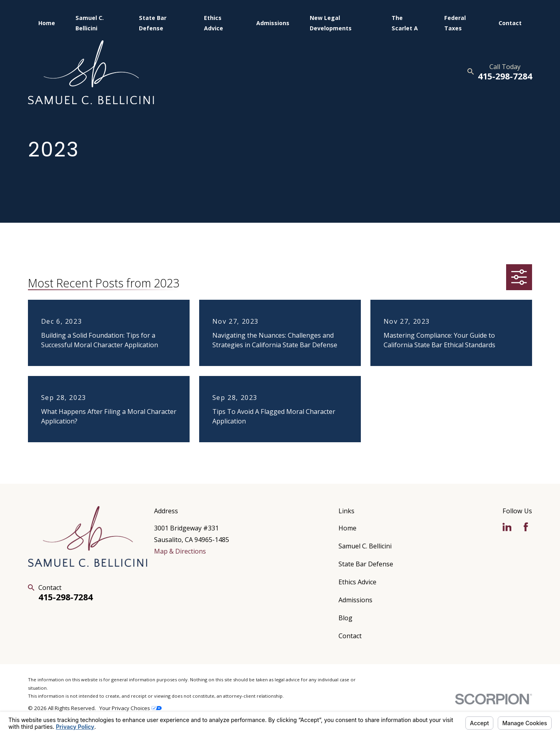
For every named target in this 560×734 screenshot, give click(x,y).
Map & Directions (180, 551)
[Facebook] (526, 527)
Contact (350, 636)
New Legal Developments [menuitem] (331, 23)
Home (347, 528)
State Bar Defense (366, 564)
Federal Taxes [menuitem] (455, 23)
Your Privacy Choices (131, 708)
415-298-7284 (505, 76)
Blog (345, 618)
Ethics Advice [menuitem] (214, 23)
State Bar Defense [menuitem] (153, 23)
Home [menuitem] (47, 23)
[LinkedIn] (507, 527)
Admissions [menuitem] (273, 23)
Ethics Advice (357, 582)
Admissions (355, 600)
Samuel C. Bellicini (365, 546)
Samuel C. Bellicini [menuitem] (90, 23)
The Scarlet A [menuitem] (405, 23)
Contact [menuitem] (510, 23)
